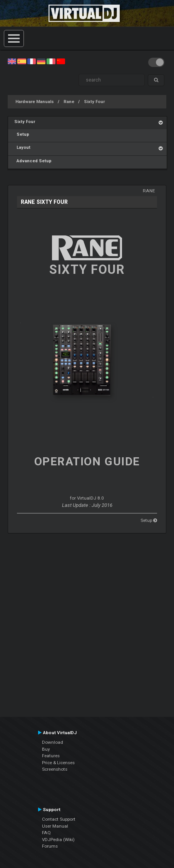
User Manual (55, 826)
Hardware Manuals (35, 102)
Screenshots (55, 769)
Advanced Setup (33, 161)
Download (53, 742)
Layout (22, 147)
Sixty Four (94, 102)
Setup (22, 134)
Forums (50, 846)
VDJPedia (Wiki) (58, 840)
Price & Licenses (58, 763)
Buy (46, 749)
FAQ (46, 833)
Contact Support (59, 819)
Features (51, 756)
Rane (69, 102)
